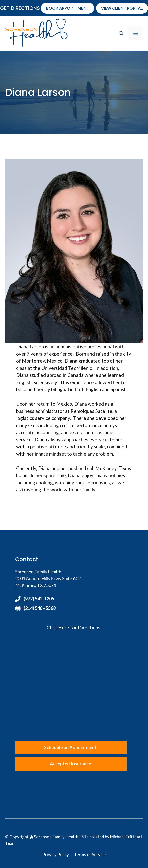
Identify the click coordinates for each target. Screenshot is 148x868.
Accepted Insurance (70, 764)
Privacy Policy (56, 855)
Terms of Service (90, 855)
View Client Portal (122, 8)
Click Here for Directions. (74, 627)
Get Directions (20, 8)
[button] (121, 33)
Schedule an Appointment (70, 747)
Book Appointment (67, 8)
